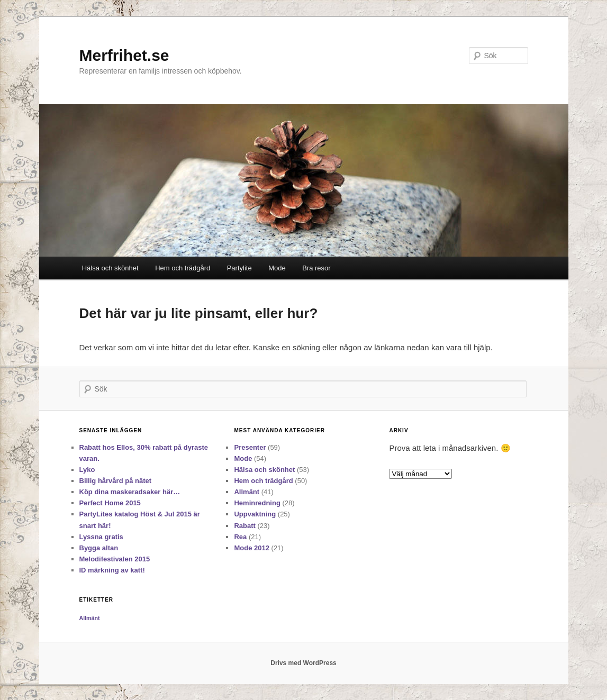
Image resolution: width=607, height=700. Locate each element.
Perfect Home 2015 (110, 503)
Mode (277, 268)
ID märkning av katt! (112, 570)
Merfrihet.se (124, 55)
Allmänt (247, 492)
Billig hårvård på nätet (116, 481)
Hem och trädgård (183, 268)
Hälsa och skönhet (110, 268)
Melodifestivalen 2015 (115, 559)
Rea (240, 537)
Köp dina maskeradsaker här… (130, 492)
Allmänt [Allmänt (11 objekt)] (90, 618)
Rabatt (244, 526)
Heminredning (257, 503)
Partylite (239, 268)
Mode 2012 (251, 548)
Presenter (250, 447)
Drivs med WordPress (303, 663)
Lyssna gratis (101, 537)
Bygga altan (99, 548)
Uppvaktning (255, 514)
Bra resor (316, 268)
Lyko (87, 470)
